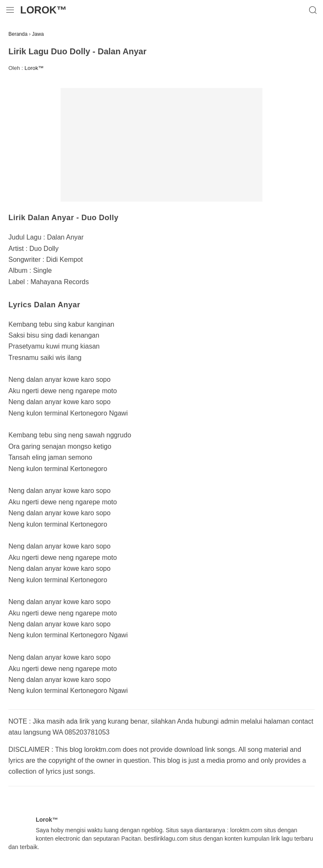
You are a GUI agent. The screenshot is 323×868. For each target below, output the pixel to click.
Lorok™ (44, 10)
